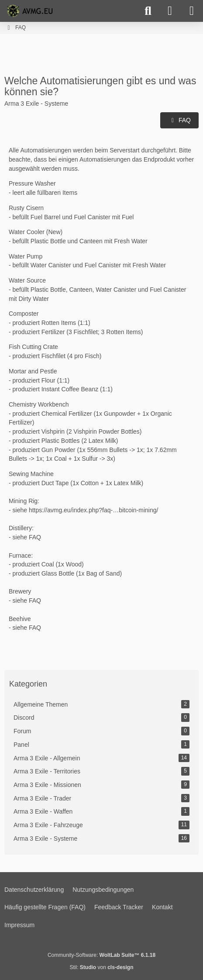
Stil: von (101, 967)
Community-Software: (101, 955)
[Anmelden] (170, 11)
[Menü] (192, 11)
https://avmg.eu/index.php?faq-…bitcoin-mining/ (94, 510)
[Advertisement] (102, 54)
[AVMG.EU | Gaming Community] (31, 11)
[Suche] (148, 11)
